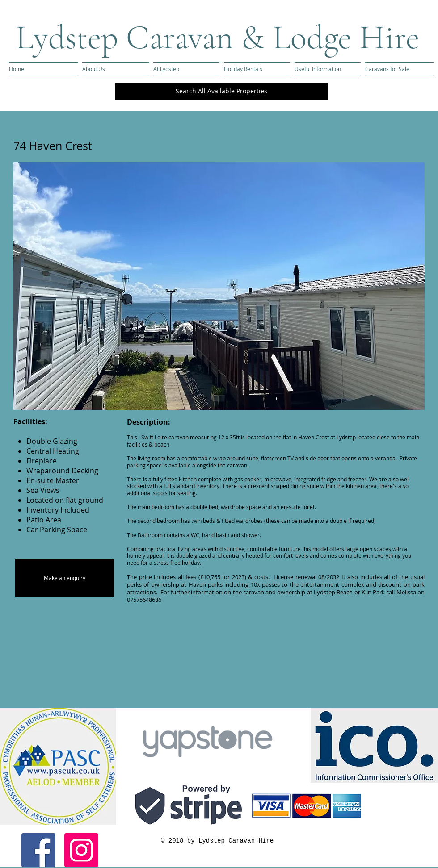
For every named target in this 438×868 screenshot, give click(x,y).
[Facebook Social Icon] (38, 850)
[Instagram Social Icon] (81, 850)
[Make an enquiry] (65, 578)
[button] (219, 286)
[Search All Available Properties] (221, 91)
